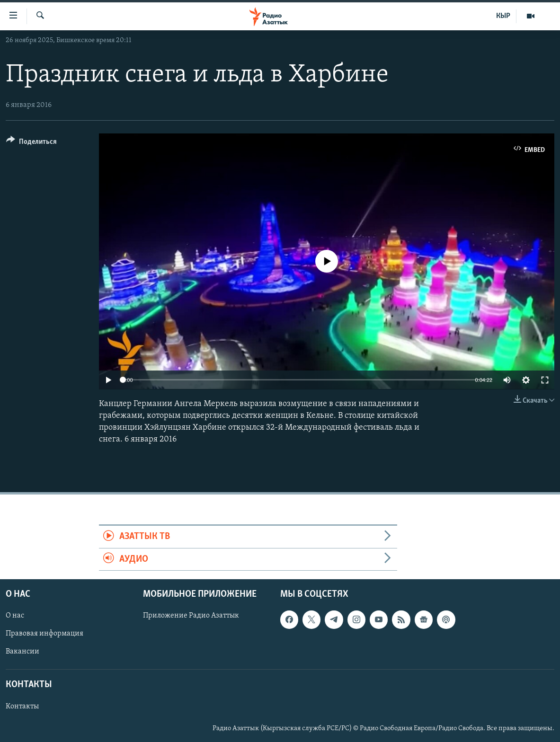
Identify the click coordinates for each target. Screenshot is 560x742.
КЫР (503, 16)
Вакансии (22, 652)
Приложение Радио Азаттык (191, 616)
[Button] (31, 143)
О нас (15, 616)
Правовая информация (44, 634)
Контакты (22, 707)
